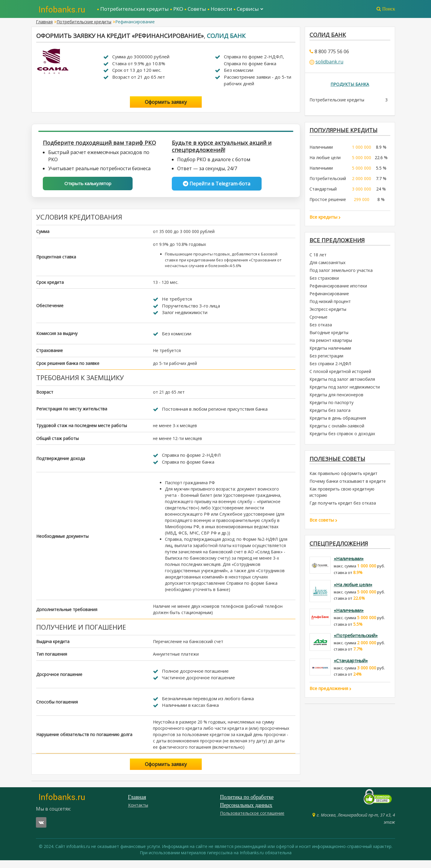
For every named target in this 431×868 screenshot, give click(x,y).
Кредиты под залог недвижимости (345, 390)
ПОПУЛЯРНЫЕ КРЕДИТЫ (345, 132)
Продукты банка (350, 85)
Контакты (138, 813)
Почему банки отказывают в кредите (348, 485)
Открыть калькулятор (88, 191)
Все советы (323, 524)
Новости (221, 9)
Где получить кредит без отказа (343, 507)
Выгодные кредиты (329, 336)
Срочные (318, 320)
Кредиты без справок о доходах (342, 437)
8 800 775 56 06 (332, 52)
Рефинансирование (329, 297)
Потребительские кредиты (135, 9)
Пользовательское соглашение (252, 821)
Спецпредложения (340, 548)
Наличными (321, 149)
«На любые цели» (353, 589)
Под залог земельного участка (341, 274)
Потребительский (328, 181)
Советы (197, 9)
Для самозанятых (327, 266)
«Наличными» (349, 564)
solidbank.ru (329, 63)
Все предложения (339, 243)
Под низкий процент (330, 305)
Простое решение (328, 201)
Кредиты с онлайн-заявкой (337, 429)
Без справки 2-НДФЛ (330, 367)
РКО (178, 9)
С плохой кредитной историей (340, 375)
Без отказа (321, 328)
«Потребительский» (356, 640)
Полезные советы (339, 462)
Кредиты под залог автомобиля (342, 382)
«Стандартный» (351, 666)
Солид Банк (226, 36)
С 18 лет (318, 258)
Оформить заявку (166, 102)
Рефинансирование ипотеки (338, 289)
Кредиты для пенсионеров (336, 398)
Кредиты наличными (330, 351)
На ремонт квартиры (331, 344)
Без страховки (324, 281)
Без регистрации (326, 359)
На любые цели (325, 160)
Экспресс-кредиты (328, 312)
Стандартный (323, 191)
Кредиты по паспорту (331, 406)
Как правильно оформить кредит (343, 478)
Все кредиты (325, 219)
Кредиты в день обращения (338, 421)
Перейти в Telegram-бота (217, 185)
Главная (44, 22)
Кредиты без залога (330, 414)
